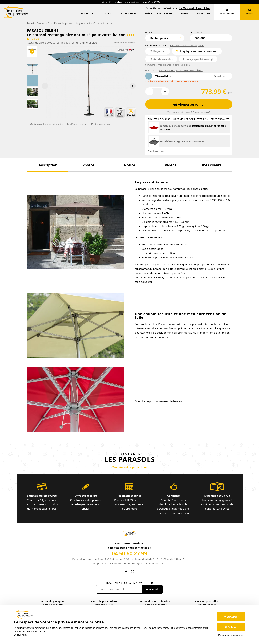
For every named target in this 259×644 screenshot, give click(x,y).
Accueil (31, 23)
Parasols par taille (206, 601)
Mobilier (204, 13)
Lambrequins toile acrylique (176, 126)
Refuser (231, 627)
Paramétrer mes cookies (231, 635)
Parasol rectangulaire (155, 196)
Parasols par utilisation (155, 601)
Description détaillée (124, 43)
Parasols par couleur (104, 601)
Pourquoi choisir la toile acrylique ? (187, 46)
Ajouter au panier (189, 104)
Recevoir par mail (101, 124)
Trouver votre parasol (129, 467)
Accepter (231, 616)
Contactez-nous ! (201, 112)
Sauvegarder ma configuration (47, 124)
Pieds (185, 13)
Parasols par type (52, 601)
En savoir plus (21, 635)
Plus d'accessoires (157, 151)
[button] (47, 165)
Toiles (106, 13)
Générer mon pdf (77, 124)
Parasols (87, 13)
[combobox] (165, 38)
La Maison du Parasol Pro (194, 8)
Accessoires (128, 13)
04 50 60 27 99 (129, 553)
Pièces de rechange (159, 13)
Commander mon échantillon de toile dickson (168, 65)
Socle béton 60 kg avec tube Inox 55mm (182, 141)
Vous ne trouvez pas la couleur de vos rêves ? (181, 70)
